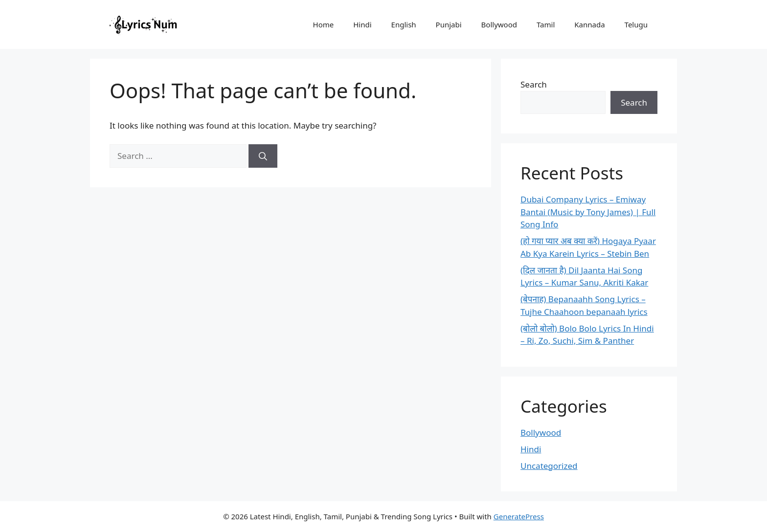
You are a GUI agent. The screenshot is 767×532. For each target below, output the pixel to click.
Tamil (546, 24)
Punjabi (449, 24)
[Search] (263, 156)
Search (534, 84)
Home (324, 24)
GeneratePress (519, 516)
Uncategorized (549, 466)
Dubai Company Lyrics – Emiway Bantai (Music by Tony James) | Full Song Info (588, 212)
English (404, 24)
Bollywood (499, 24)
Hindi (362, 24)
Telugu (636, 24)
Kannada (589, 24)
